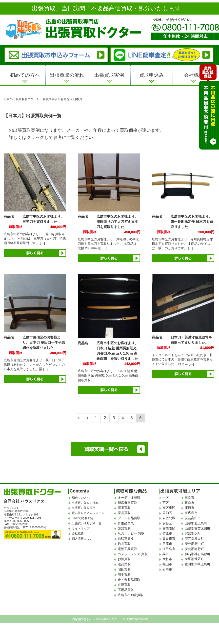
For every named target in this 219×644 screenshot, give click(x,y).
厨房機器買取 (127, 503)
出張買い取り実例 (83, 508)
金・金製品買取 (129, 580)
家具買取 (124, 513)
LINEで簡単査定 (82, 518)
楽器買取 (124, 528)
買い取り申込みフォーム (87, 513)
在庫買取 (124, 585)
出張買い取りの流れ (84, 503)
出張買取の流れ (67, 75)
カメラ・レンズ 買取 (133, 554)
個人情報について (83, 539)
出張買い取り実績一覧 (85, 523)
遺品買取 (124, 564)
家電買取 (124, 508)
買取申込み (152, 75)
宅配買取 (124, 569)
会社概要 (194, 75)
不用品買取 (126, 590)
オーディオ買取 (129, 498)
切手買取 (124, 575)
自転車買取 (126, 539)
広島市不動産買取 (131, 595)
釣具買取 (124, 544)
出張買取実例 (109, 75)
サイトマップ (80, 529)
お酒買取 (124, 559)
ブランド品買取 (129, 518)
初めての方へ (25, 75)
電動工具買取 (127, 549)
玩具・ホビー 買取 (131, 533)
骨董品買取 (126, 523)
